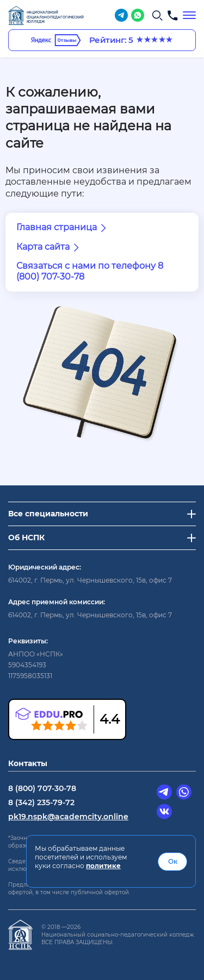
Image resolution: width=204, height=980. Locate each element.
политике (103, 866)
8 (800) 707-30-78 (42, 788)
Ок (173, 861)
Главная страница (63, 228)
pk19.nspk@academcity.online (68, 817)
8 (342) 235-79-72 (41, 802)
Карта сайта (50, 248)
